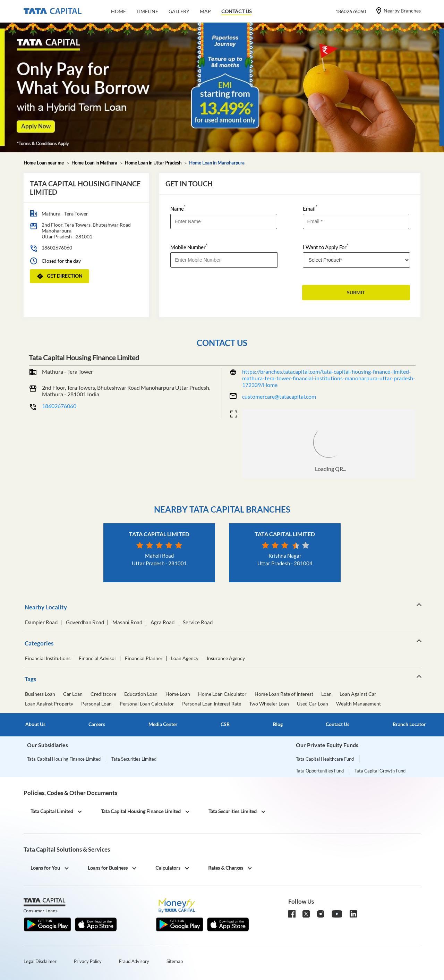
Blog (278, 724)
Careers (97, 724)
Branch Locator (409, 724)
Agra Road (163, 622)
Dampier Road (41, 622)
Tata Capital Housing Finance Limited (64, 759)
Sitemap (175, 961)
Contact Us (338, 724)
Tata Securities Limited (134, 759)
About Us (35, 724)
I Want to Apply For (326, 247)
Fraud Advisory (134, 961)
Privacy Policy (88, 961)
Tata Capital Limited (159, 534)
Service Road (198, 622)
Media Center (163, 724)
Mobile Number (189, 247)
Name (178, 208)
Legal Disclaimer (40, 961)
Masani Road (127, 622)
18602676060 (57, 248)
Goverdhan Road (85, 622)
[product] (357, 260)
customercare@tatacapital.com (279, 396)
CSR (225, 724)
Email (310, 208)
